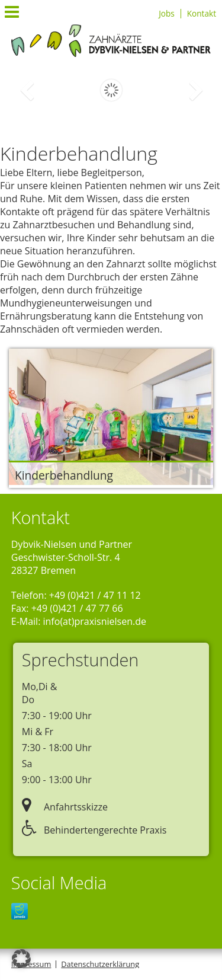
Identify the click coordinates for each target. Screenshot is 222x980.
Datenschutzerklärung (100, 964)
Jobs (167, 14)
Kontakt (202, 14)
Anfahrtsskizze (65, 807)
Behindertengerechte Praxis (94, 830)
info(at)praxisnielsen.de (95, 621)
